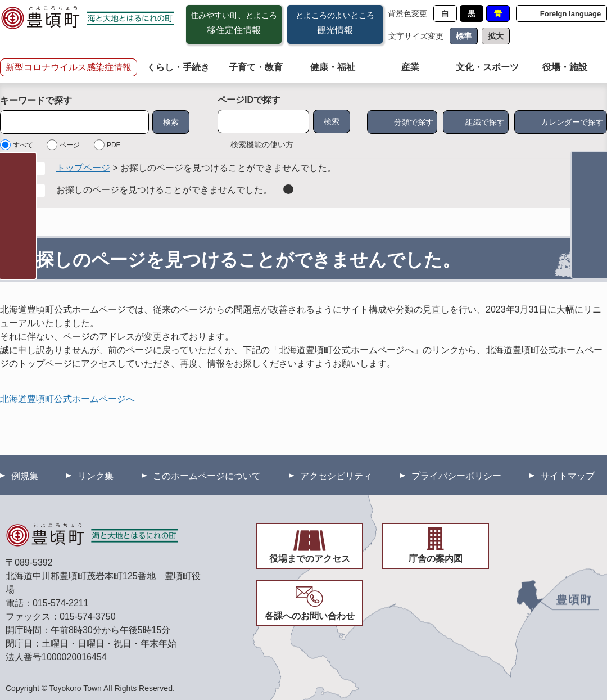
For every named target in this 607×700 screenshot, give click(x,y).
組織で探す (485, 122)
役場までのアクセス (310, 559)
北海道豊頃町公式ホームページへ (67, 399)
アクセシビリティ (336, 476)
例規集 (25, 476)
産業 (410, 67)
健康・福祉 (333, 67)
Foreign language (570, 14)
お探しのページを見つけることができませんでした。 (164, 190)
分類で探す (414, 122)
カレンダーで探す (572, 122)
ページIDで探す (249, 100)
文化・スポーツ (487, 67)
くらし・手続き (178, 67)
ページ (70, 145)
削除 (288, 189)
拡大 (496, 36)
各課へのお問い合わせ (310, 616)
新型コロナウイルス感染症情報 (69, 67)
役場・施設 (565, 67)
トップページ (83, 168)
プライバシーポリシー (456, 476)
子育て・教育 (256, 67)
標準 (464, 36)
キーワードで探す (36, 100)
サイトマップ (568, 476)
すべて (23, 145)
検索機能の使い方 (262, 144)
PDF (114, 145)
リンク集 (96, 476)
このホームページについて (207, 476)
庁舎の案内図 (436, 559)
